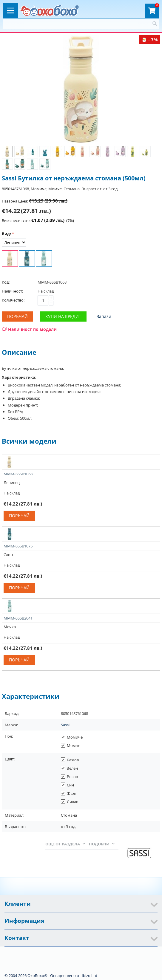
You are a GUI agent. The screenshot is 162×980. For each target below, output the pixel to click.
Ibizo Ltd (90, 976)
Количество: (13, 300)
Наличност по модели (32, 329)
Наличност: (12, 291)
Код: (6, 282)
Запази (104, 316)
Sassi (65, 725)
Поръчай (17, 316)
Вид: (6, 234)
